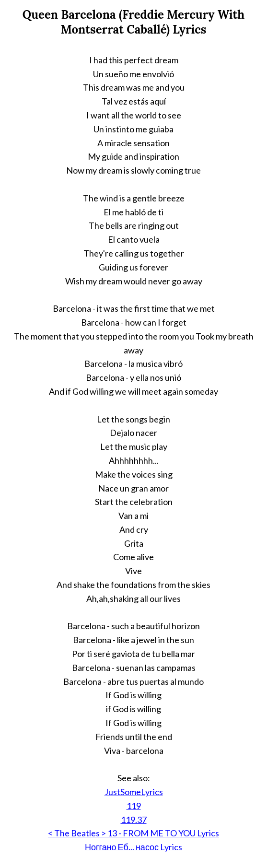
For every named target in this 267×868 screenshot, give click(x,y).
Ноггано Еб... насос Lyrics (133, 847)
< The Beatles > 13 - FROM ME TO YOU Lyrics (133, 833)
